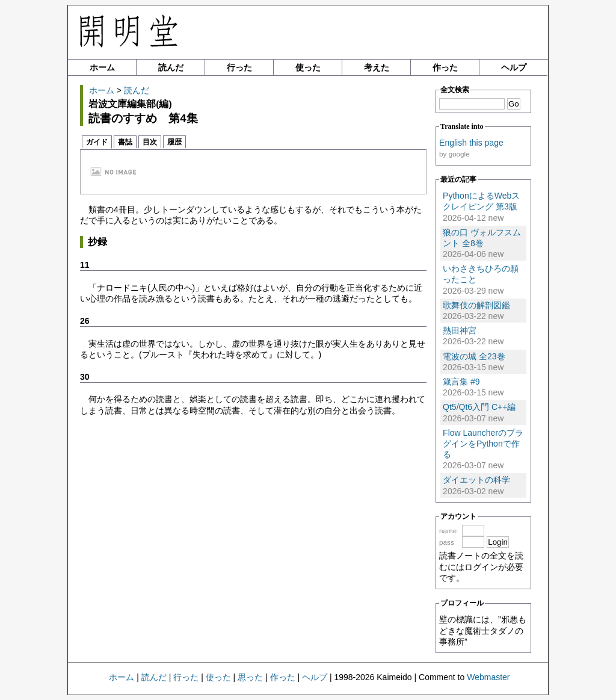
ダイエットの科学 (476, 480)
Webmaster (488, 677)
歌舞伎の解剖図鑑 (476, 305)
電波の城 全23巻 (474, 356)
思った (250, 677)
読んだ (171, 67)
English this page (471, 143)
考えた (377, 67)
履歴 (174, 142)
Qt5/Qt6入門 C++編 (479, 407)
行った (239, 67)
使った (308, 67)
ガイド (97, 142)
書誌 (125, 142)
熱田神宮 (460, 330)
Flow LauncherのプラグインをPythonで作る (483, 444)
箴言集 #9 (461, 382)
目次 (150, 142)
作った (445, 67)
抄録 (97, 242)
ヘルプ (514, 67)
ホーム (102, 67)
